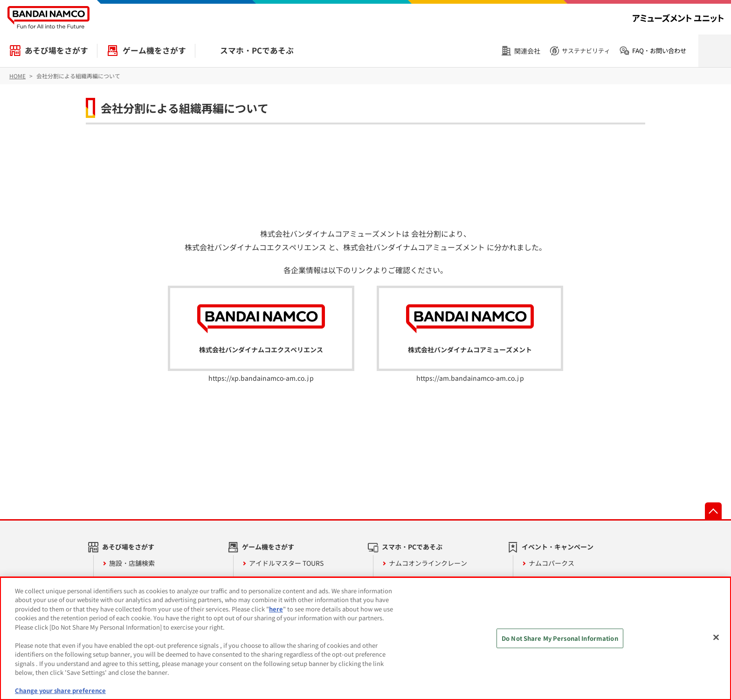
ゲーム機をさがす (154, 50)
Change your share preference (60, 690)
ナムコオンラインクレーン (428, 563)
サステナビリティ (586, 51)
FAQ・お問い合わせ (659, 51)
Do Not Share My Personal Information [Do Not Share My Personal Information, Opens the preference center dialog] (560, 638)
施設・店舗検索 (132, 563)
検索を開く (715, 51)
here (276, 609)
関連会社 (527, 51)
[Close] (716, 637)
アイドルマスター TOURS (286, 563)
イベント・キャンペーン (558, 547)
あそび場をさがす (56, 50)
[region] (365, 638)
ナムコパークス (552, 563)
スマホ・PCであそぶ (257, 50)
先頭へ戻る (713, 511)
